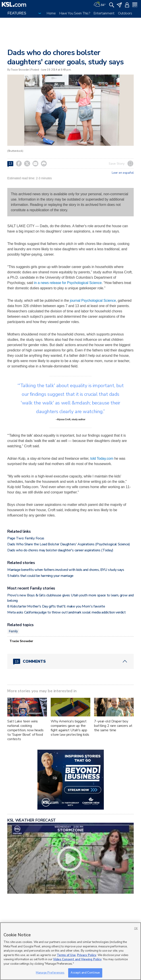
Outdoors (125, 13)
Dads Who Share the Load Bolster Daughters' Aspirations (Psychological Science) (69, 544)
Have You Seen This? (75, 13)
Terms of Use (66, 955)
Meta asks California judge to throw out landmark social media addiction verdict (67, 612)
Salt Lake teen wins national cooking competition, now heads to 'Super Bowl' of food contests (25, 730)
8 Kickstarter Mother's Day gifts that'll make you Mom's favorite (56, 606)
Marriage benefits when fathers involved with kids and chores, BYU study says (66, 570)
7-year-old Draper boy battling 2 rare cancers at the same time (113, 726)
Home (51, 13)
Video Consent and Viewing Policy (77, 959)
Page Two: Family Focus (26, 538)
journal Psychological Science (93, 301)
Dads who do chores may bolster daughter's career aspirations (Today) (60, 550)
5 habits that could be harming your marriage (40, 576)
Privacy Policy (87, 955)
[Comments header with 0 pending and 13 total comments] (70, 661)
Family (13, 631)
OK (136, 928)
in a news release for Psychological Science (68, 283)
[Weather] (100, 4)
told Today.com (102, 458)
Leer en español (123, 173)
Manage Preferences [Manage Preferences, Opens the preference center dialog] (50, 973)
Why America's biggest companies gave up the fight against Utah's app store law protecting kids (70, 728)
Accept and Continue (85, 973)
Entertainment (104, 13)
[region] (70, 951)
